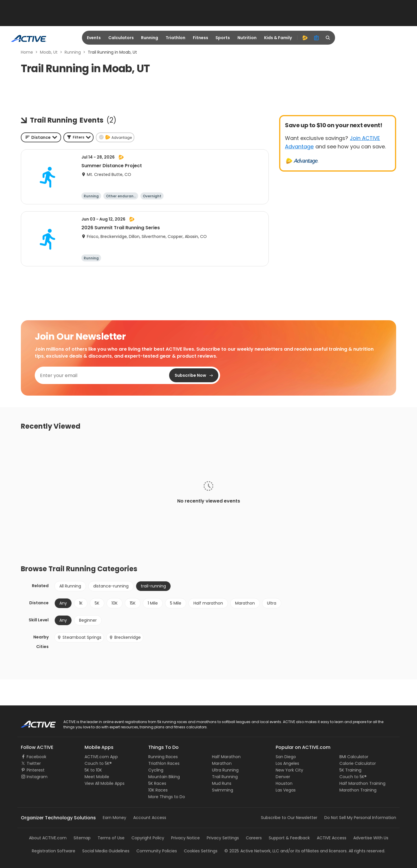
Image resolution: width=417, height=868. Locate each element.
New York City (289, 770)
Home (27, 52)
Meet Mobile (97, 777)
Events (94, 38)
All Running (70, 586)
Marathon (245, 603)
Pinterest (36, 770)
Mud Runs (222, 783)
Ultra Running (225, 770)
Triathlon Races (164, 763)
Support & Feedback (289, 838)
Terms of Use (111, 838)
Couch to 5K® (98, 763)
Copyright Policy (148, 838)
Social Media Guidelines (106, 851)
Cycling (156, 770)
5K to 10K (93, 770)
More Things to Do (167, 797)
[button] (78, 137)
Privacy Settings (223, 838)
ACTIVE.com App (101, 757)
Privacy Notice (185, 838)
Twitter (34, 763)
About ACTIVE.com (48, 838)
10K (115, 603)
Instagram (37, 777)
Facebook (36, 757)
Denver (283, 777)
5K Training (350, 770)
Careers (254, 838)
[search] (328, 38)
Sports (223, 38)
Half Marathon (226, 757)
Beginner (88, 620)
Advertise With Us (371, 838)
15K (133, 603)
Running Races (163, 757)
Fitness (201, 38)
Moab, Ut (49, 52)
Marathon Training (358, 790)
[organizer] (317, 38)
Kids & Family (278, 38)
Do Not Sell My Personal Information (360, 818)
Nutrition (247, 38)
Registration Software (54, 851)
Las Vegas (286, 790)
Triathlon (175, 38)
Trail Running (225, 777)
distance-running (111, 586)
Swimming (223, 790)
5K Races (157, 783)
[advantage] (305, 38)
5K (97, 603)
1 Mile (153, 603)
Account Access (150, 818)
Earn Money (115, 818)
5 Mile (176, 603)
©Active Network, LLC (252, 851)
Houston (284, 783)
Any (63, 603)
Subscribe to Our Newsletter (289, 818)
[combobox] (41, 137)
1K (81, 603)
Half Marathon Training (362, 783)
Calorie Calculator (358, 763)
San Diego (286, 757)
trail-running (153, 586)
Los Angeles (287, 763)
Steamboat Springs (79, 637)
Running (150, 38)
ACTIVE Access (332, 838)
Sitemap (82, 838)
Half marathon (208, 603)
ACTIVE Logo (33, 722)
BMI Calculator (354, 757)
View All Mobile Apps (105, 783)
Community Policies (157, 851)
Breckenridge (125, 637)
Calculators (121, 38)
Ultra (272, 603)
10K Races (158, 790)
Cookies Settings (201, 851)
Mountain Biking (164, 777)
